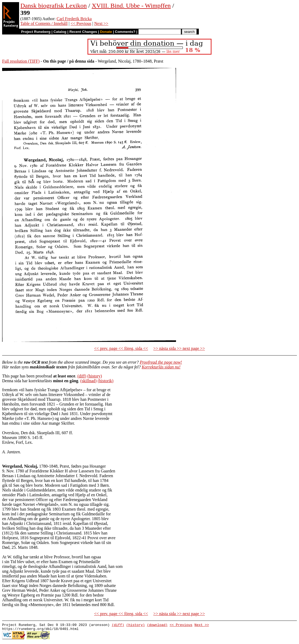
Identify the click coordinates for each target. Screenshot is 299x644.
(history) (94, 376)
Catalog (60, 32)
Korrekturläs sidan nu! (161, 367)
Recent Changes (83, 32)
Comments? (125, 32)
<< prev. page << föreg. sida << (121, 348)
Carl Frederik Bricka (74, 19)
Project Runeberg (36, 32)
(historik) (105, 381)
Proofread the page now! (161, 362)
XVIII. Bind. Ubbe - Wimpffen (131, 6)
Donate (106, 32)
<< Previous (81, 23)
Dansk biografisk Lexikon (54, 6)
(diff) (82, 376)
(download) (157, 625)
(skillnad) (88, 381)
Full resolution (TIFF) (21, 61)
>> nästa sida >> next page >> (179, 348)
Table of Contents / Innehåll (44, 23)
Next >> (101, 23)
